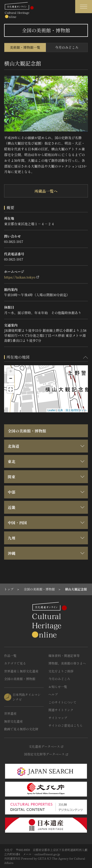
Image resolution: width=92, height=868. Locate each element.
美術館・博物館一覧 (25, 47)
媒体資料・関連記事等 (64, 656)
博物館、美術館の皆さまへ (67, 663)
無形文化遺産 (13, 721)
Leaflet (52, 410)
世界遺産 (10, 713)
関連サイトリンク (61, 710)
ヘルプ (53, 694)
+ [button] (11, 372)
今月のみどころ (67, 47)
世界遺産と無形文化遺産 (21, 671)
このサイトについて (63, 702)
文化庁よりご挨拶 (61, 671)
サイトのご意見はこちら (66, 725)
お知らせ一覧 (58, 687)
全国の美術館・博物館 (27, 431)
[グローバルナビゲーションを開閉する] (84, 7)
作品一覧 (10, 656)
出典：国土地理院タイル (72, 410)
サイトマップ (58, 718)
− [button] (11, 379)
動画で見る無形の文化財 (21, 729)
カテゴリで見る (15, 663)
